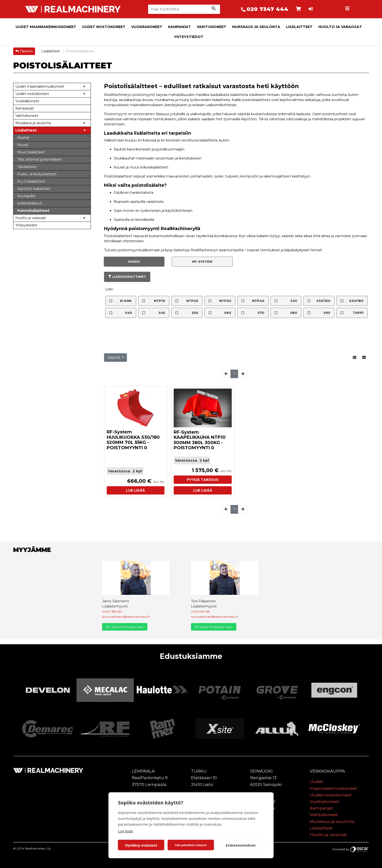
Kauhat (23, 138)
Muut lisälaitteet (31, 152)
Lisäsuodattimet (127, 277)
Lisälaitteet (299, 27)
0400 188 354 (112, 611)
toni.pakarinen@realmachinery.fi (214, 617)
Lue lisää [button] (135, 490)
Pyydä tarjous (203, 480)
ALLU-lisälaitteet (31, 181)
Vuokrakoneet (147, 27)
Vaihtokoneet (212, 27)
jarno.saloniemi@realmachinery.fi (126, 617)
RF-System (202, 261)
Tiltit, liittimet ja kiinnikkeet (40, 159)
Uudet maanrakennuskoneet (46, 27)
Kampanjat (180, 27)
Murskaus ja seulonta (256, 27)
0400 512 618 (200, 611)
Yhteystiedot (189, 37)
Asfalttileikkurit (30, 203)
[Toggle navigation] (348, 9)
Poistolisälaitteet (33, 211)
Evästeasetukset (241, 845)
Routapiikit (26, 196)
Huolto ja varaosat (340, 27)
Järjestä (114, 357)
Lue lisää (125, 831)
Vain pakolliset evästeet (191, 845)
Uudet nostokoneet (104, 27)
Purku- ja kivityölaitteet (37, 174)
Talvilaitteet (27, 167)
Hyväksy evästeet (141, 845)
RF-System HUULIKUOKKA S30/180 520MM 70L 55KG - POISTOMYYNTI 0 (133, 440)
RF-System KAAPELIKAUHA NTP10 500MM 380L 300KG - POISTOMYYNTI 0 (200, 440)
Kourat (23, 145)
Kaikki (134, 261)
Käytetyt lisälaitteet (34, 189)
